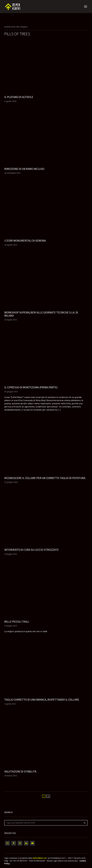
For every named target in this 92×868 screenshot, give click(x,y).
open (86, 7)
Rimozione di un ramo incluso (24, 169)
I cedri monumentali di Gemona (25, 241)
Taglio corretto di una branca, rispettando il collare (42, 700)
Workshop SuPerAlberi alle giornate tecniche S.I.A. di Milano (41, 314)
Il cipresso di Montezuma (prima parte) (31, 387)
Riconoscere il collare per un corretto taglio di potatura (45, 478)
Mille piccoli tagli (17, 622)
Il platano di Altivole (19, 97)
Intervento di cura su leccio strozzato (31, 550)
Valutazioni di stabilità (20, 771)
